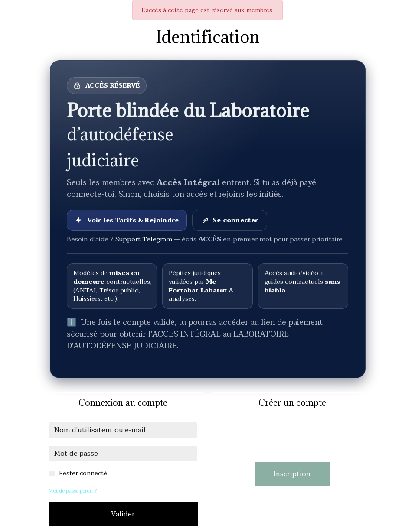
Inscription (292, 474)
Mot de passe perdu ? (73, 491)
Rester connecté (83, 473)
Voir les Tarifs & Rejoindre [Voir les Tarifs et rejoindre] (127, 220)
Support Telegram (144, 239)
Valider (123, 514)
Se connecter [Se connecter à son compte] (229, 220)
